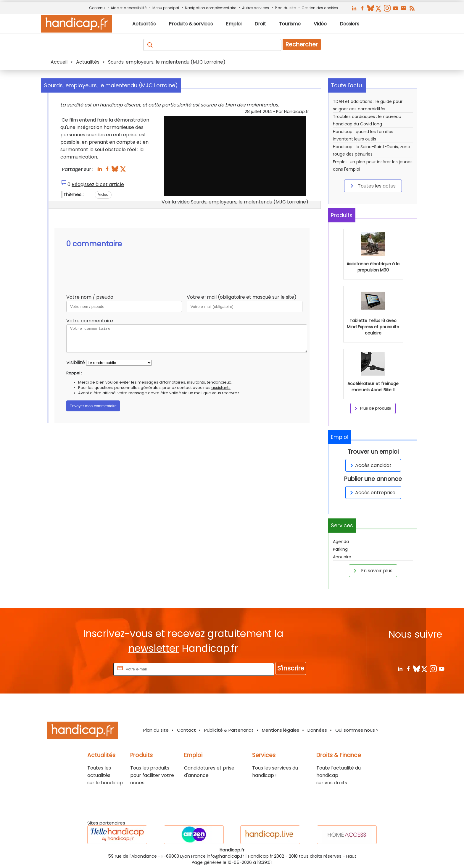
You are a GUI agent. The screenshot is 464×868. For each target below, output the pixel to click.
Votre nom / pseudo (90, 297)
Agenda (341, 542)
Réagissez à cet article (98, 184)
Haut (351, 856)
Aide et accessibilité (129, 8)
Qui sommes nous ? (357, 730)
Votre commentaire (90, 321)
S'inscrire (291, 668)
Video (103, 194)
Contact (186, 730)
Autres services (256, 8)
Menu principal (166, 8)
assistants (221, 388)
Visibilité (76, 362)
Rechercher (302, 45)
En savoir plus (372, 570)
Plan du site (285, 8)
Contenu (97, 8)
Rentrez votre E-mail (88, 669)
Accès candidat (370, 465)
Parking (340, 549)
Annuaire (342, 557)
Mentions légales (281, 730)
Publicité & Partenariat (229, 730)
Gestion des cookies (320, 8)
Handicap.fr (260, 856)
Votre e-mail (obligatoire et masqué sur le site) (242, 297)
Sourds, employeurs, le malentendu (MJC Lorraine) (249, 202)
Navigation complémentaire (211, 8)
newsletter (154, 648)
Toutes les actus (372, 186)
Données (317, 730)
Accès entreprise (372, 493)
